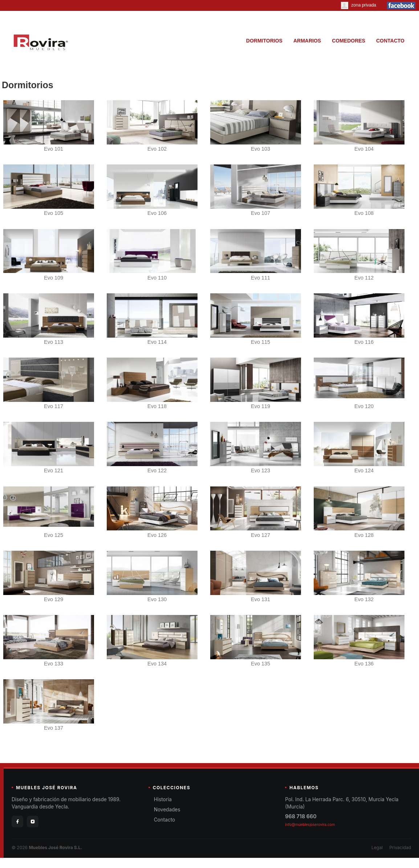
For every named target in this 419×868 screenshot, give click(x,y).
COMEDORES (349, 41)
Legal (377, 847)
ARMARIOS (307, 41)
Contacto (165, 820)
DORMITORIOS (264, 41)
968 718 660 (301, 816)
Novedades (167, 810)
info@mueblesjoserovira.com (310, 824)
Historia (163, 799)
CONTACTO (390, 41)
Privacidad (400, 847)
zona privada (359, 5)
